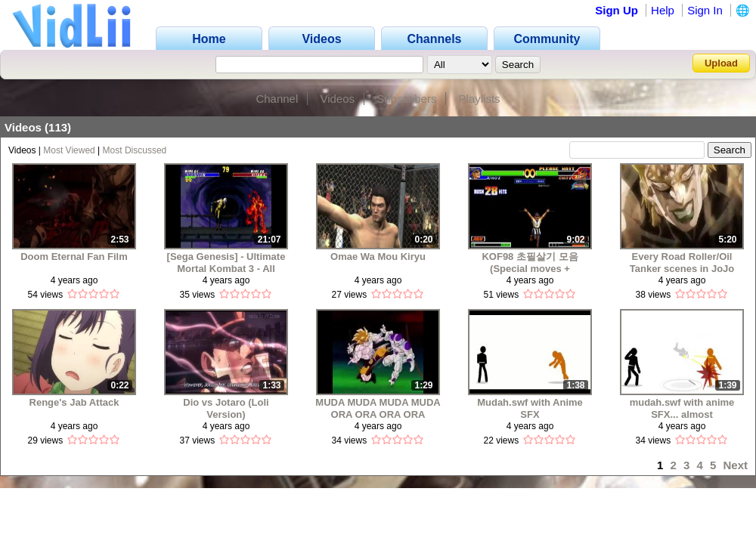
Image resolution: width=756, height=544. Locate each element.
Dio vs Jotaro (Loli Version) (226, 408)
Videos (337, 99)
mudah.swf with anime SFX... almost (682, 408)
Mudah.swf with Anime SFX (530, 408)
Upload (721, 63)
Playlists (480, 99)
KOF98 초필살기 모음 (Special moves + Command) (530, 263)
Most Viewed (69, 150)
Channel (277, 99)
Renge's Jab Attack (74, 402)
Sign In (705, 10)
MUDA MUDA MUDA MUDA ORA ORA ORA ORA (378, 408)
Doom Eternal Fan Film (74, 257)
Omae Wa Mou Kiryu (378, 257)
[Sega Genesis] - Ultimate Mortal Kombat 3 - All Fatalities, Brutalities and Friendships (226, 263)
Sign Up (617, 10)
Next (735, 465)
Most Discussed (135, 150)
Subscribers (406, 99)
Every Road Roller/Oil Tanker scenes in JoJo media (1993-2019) (682, 263)
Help (663, 10)
